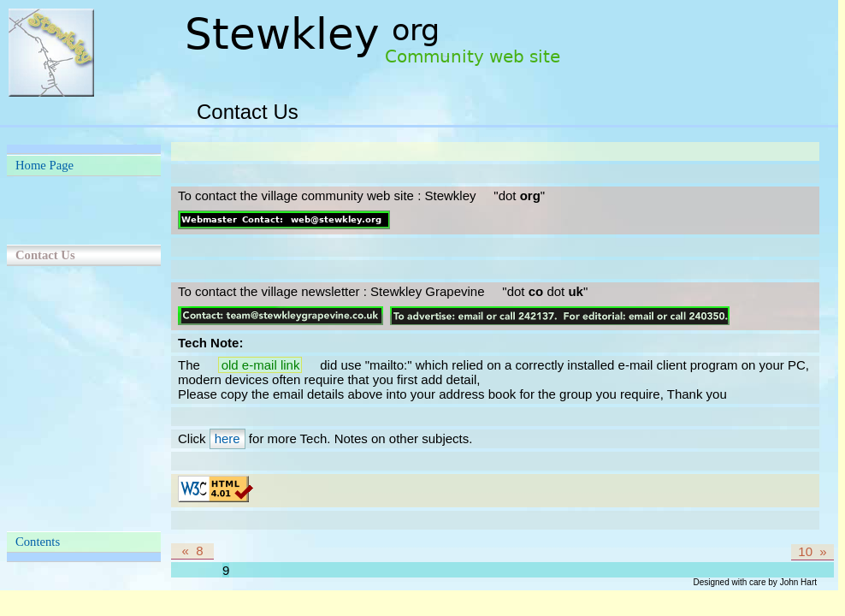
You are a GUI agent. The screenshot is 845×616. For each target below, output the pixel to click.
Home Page (44, 165)
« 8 (192, 551)
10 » (812, 551)
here (227, 438)
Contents (38, 542)
